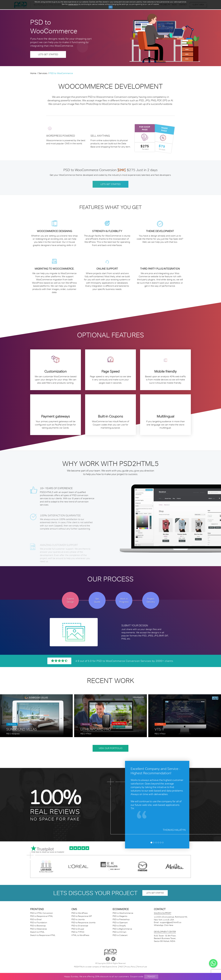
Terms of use (142, 967)
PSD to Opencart (120, 922)
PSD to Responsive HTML (42, 916)
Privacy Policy (130, 967)
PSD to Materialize (38, 929)
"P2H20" (151, 976)
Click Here (169, 925)
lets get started (155, 893)
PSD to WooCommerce (123, 913)
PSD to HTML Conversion (42, 913)
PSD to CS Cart (119, 932)
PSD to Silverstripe (80, 926)
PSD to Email (36, 919)
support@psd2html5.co (171, 922)
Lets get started (111, 184)
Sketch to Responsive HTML (43, 935)
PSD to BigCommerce (122, 929)
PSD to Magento (120, 916)
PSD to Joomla (78, 919)
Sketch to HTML (37, 932)
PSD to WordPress (80, 913)
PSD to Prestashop (121, 919)
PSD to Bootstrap (38, 926)
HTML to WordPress (80, 935)
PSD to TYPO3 (78, 932)
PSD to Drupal (78, 929)
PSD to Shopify (119, 926)
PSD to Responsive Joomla (83, 922)
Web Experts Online (110, 967)
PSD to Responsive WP (82, 916)
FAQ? (121, 967)
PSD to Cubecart (120, 935)
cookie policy (73, 4)
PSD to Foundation (39, 922)
